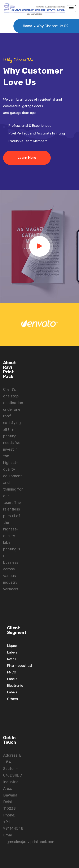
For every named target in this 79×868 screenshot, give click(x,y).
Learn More (27, 158)
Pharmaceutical (20, 666)
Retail (12, 659)
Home (28, 26)
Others (12, 699)
